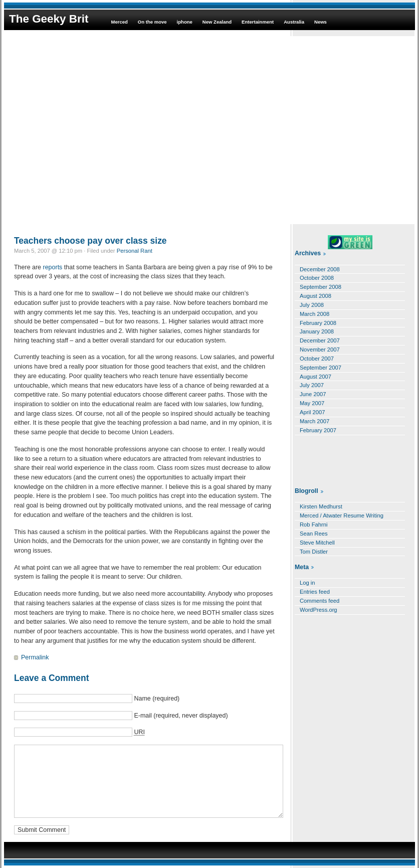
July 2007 (312, 385)
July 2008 (312, 305)
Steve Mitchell (317, 543)
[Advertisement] (94, 130)
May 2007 (312, 403)
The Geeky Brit (49, 19)
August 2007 (316, 377)
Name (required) (157, 699)
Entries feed (315, 592)
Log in (307, 583)
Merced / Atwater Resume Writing (342, 515)
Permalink (35, 657)
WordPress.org (319, 610)
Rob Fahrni (314, 525)
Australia (294, 22)
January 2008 (317, 331)
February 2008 (318, 323)
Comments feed (320, 601)
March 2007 (315, 421)
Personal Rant (135, 251)
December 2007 (320, 340)
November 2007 (320, 350)
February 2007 (318, 430)
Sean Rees (314, 534)
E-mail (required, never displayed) (181, 716)
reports (53, 267)
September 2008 (321, 287)
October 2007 (317, 359)
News (321, 22)
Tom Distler (314, 552)
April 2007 (312, 412)
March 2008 (315, 314)
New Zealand (217, 22)
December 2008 (320, 269)
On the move (152, 22)
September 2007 (321, 368)
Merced (119, 22)
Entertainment (258, 22)
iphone (185, 22)
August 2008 (316, 296)
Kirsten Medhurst (321, 506)
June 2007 (313, 394)
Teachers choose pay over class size (90, 241)
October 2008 (317, 278)
